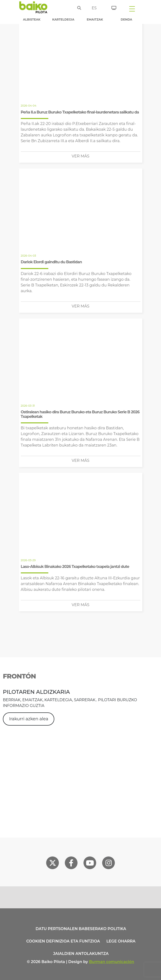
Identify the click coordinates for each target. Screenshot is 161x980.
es (94, 8)
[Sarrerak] (112, 7)
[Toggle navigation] (132, 9)
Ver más (81, 156)
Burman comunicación (112, 962)
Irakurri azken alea (29, 719)
